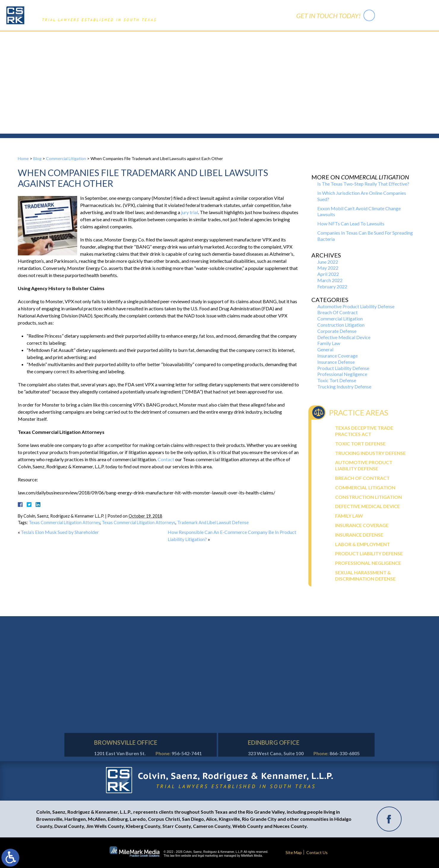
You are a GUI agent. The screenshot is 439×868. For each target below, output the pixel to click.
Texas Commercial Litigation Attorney (64, 522)
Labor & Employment (363, 544)
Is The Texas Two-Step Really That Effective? (363, 184)
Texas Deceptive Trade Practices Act (364, 431)
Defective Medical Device (344, 337)
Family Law (329, 343)
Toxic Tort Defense (337, 380)
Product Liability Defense (343, 368)
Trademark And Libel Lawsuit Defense (213, 522)
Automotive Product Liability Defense (356, 306)
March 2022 (330, 280)
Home (153, 38)
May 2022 (328, 268)
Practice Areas (210, 38)
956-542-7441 (405, 15)
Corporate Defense (337, 331)
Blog (37, 158)
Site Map (294, 852)
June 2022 (328, 262)
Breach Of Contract (337, 312)
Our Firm (177, 38)
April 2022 (328, 274)
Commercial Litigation (66, 158)
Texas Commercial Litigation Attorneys (139, 522)
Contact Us (281, 38)
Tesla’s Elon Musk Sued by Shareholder (60, 532)
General (325, 349)
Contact (166, 459)
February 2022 (332, 286)
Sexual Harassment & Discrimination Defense (365, 575)
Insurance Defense (336, 362)
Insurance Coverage (337, 356)
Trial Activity (248, 38)
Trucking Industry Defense (344, 386)
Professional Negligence (342, 374)
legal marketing (208, 856)
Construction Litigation (341, 325)
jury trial (190, 212)
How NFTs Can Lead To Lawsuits (351, 223)
